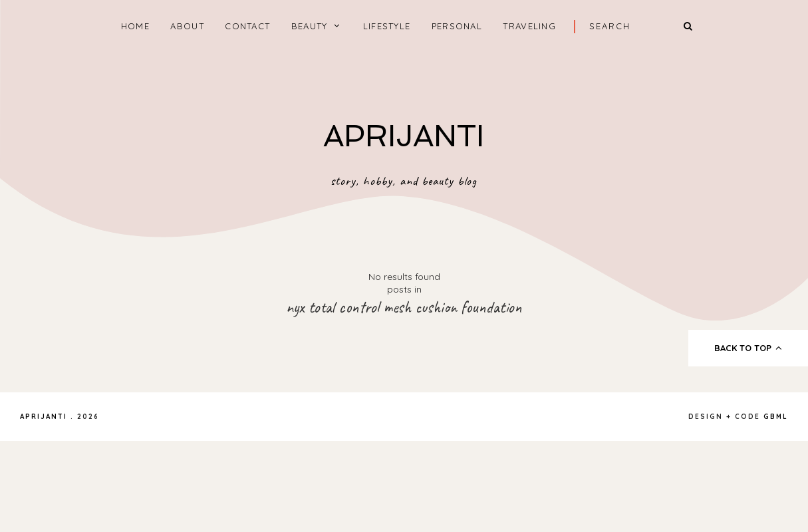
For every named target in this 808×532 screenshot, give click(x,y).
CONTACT (247, 26)
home (135, 26)
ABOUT (187, 26)
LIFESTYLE (387, 26)
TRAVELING (529, 26)
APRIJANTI (404, 136)
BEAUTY (310, 26)
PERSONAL (457, 26)
